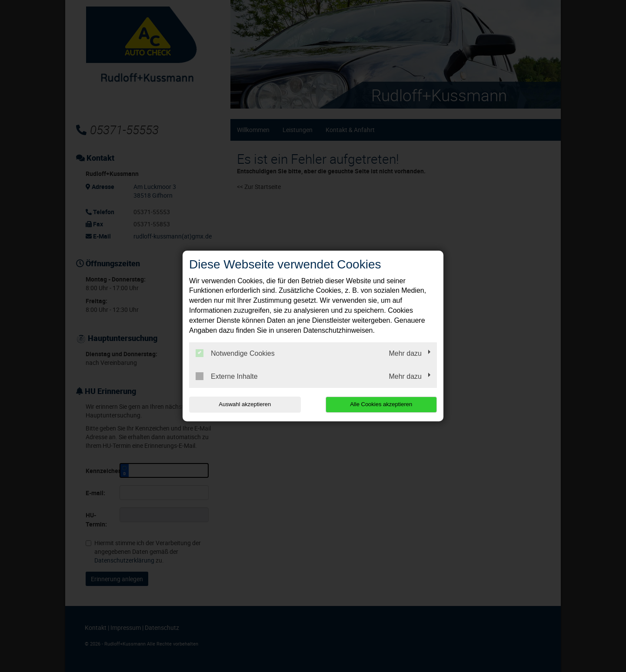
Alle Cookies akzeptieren (381, 404)
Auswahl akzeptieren (245, 404)
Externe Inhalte (227, 376)
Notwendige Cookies (235, 353)
